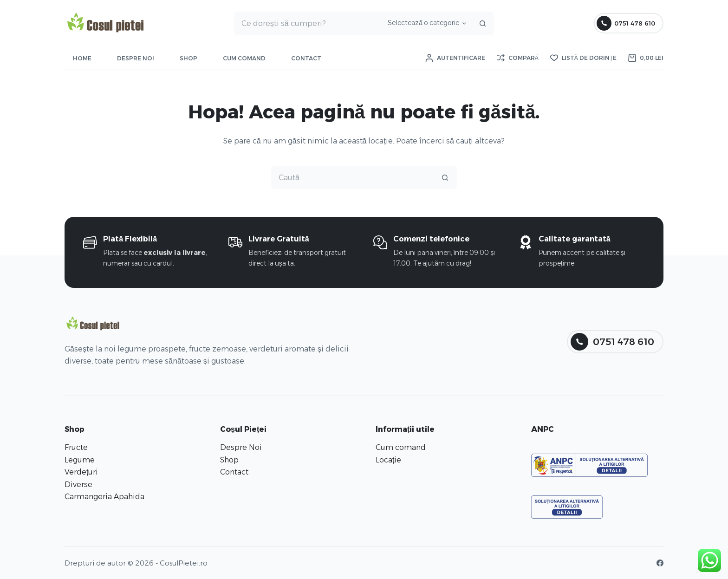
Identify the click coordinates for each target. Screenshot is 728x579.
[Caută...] (307, 23)
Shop (188, 58)
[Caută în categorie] (426, 23)
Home (82, 58)
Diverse (78, 485)
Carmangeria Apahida (104, 497)
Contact (306, 58)
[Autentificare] (455, 58)
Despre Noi (136, 58)
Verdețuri (81, 472)
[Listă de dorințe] (583, 58)
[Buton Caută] (482, 23)
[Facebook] (660, 563)
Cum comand (244, 58)
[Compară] (518, 58)
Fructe (76, 447)
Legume (80, 460)
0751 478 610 (626, 23)
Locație (388, 460)
